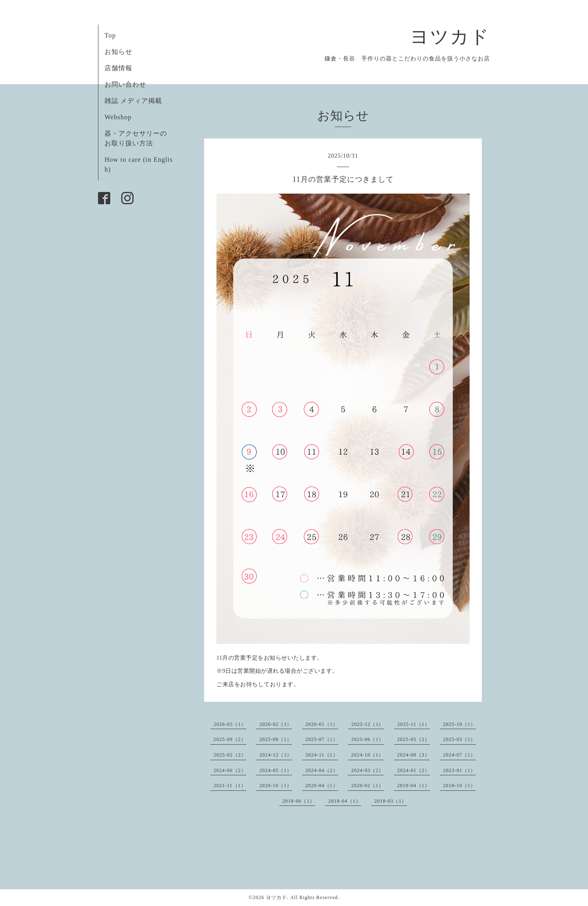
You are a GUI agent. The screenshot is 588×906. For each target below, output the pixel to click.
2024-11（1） (322, 755)
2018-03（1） (391, 801)
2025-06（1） (367, 739)
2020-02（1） (367, 785)
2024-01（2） (414, 770)
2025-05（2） (414, 739)
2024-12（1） (276, 755)
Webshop (118, 117)
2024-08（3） (414, 755)
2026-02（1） (276, 724)
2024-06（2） (230, 770)
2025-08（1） (276, 739)
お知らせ (118, 52)
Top (110, 35)
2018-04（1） (345, 801)
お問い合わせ (125, 84)
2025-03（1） (459, 739)
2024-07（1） (459, 755)
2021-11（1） (230, 785)
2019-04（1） (414, 785)
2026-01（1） (322, 724)
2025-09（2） (230, 739)
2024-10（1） (367, 755)
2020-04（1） (322, 785)
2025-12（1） (367, 724)
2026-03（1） (230, 724)
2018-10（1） (459, 785)
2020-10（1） (276, 785)
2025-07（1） (322, 739)
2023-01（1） (459, 770)
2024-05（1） (276, 770)
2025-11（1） (414, 724)
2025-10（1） (459, 724)
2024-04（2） (322, 770)
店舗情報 (118, 68)
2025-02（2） (230, 755)
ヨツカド (450, 37)
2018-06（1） (299, 801)
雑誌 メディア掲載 (133, 101)
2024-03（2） (367, 770)
